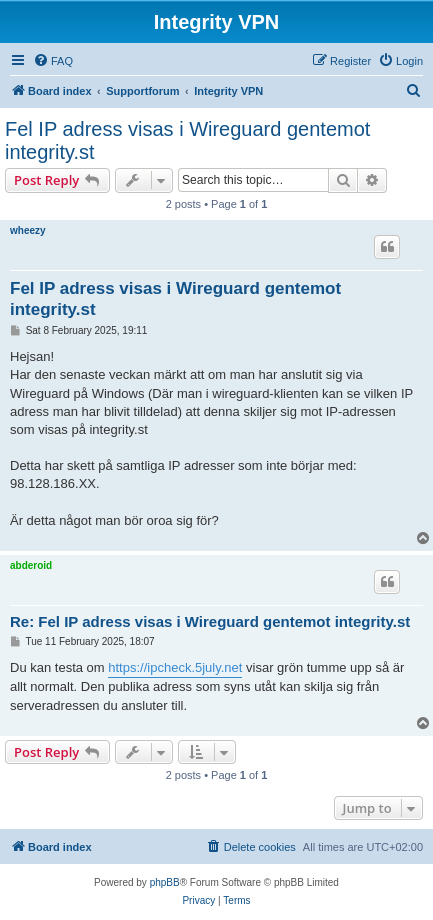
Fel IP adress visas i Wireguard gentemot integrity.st (187, 140)
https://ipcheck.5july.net (175, 667)
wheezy (28, 230)
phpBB (165, 882)
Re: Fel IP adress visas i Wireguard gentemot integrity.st (210, 621)
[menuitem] (53, 61)
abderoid (31, 565)
